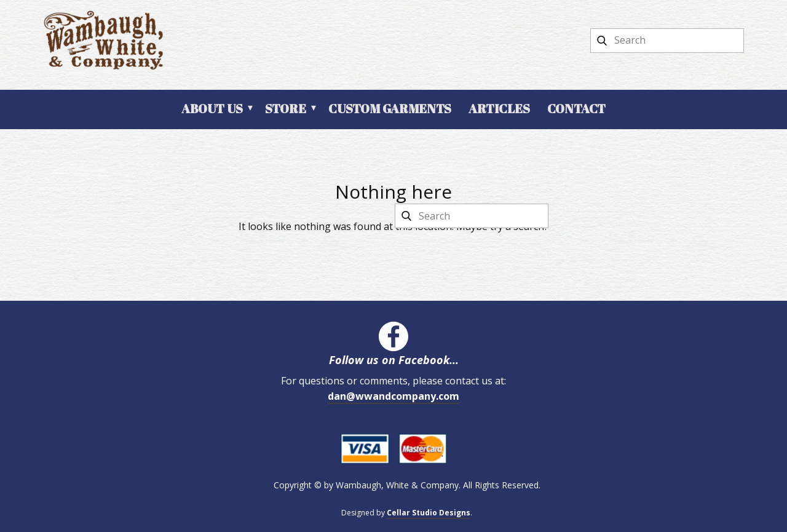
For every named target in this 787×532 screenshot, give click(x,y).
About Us (212, 109)
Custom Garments (390, 109)
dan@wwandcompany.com (393, 396)
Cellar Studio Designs (429, 513)
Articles (499, 109)
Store (286, 109)
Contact (576, 109)
